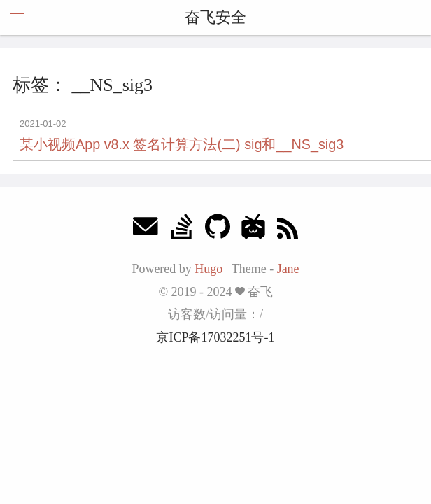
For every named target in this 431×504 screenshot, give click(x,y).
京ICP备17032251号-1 (215, 337)
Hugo (209, 269)
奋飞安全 (215, 17)
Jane (288, 269)
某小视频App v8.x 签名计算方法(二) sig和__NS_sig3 (182, 144)
